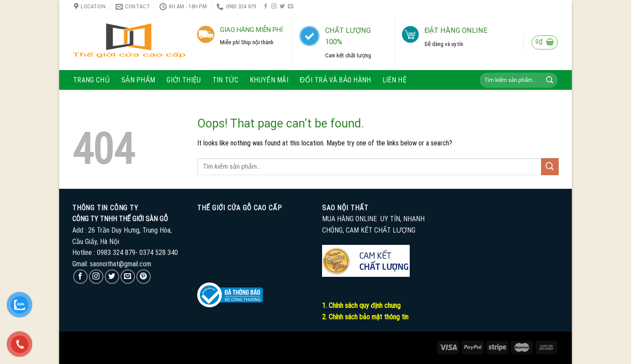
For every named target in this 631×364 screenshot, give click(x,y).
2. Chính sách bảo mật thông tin (365, 317)
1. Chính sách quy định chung (361, 306)
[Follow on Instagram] (274, 7)
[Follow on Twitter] (282, 7)
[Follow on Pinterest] (144, 277)
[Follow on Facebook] (266, 7)
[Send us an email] (291, 7)
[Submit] (549, 80)
